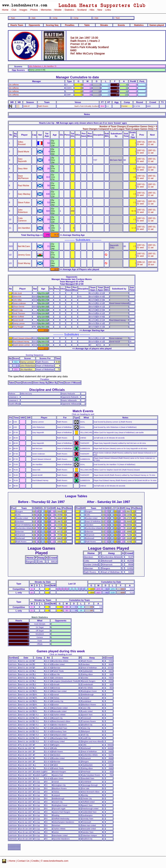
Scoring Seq (52, 25)
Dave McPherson (23, 177)
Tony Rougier (18, 327)
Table (87, 25)
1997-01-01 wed (141, 143)
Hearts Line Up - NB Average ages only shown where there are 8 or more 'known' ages (83, 123)
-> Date (95, 18)
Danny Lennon (19, 323)
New (100, 10)
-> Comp (75, 18)
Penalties (70, 25)
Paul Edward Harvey (21, 342)
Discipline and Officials (47, 390)
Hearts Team (17, 25)
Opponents (34, 25)
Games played (157, 25)
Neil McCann (24, 246)
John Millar (17, 300)
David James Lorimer (22, 345)
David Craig (18, 310)
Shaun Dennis (19, 307)
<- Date (33, 18)
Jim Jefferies (14, 85)
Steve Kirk (17, 297)
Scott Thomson (19, 313)
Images (23, 10)
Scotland (82, 10)
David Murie (24, 152)
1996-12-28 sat (141, 263)
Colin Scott (17, 293)
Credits (35, 861)
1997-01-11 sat (152, 143)
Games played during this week (61, 651)
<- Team (12, 18)
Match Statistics (40, 617)
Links (108, 10)
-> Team (117, 18)
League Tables (76, 496)
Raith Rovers (43, 106)
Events (121, 25)
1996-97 (27, 106)
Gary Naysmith (22, 160)
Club (14, 10)
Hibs (92, 10)
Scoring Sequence (34, 355)
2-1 (102, 106)
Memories (46, 10)
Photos (34, 10)
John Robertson (23, 211)
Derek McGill (18, 320)
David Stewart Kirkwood (23, 338)
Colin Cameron (22, 219)
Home (5, 10)
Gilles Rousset (22, 143)
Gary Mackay (24, 194)
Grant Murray (24, 263)
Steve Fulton (24, 202)
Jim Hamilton (24, 228)
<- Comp (54, 18)
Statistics (69, 10)
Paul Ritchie (24, 185)
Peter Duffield (19, 317)
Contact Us (23, 861)
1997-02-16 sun (152, 263)
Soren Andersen (20, 303)
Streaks (104, 25)
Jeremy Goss (24, 255)
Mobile (58, 10)
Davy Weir (23, 169)
